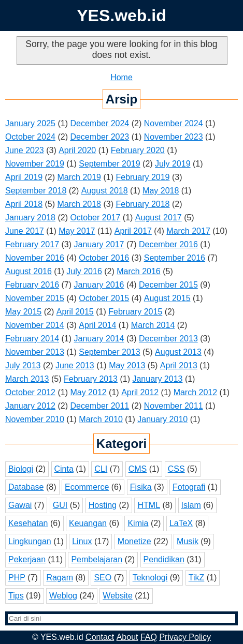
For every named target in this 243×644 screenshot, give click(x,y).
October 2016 (104, 258)
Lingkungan (30, 541)
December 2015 (168, 285)
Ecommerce (87, 487)
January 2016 (99, 285)
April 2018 (24, 204)
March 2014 (153, 325)
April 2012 (140, 392)
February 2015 (135, 312)
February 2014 (32, 339)
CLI (101, 469)
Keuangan (88, 523)
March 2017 (188, 231)
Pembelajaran (97, 559)
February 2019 (142, 177)
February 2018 (142, 204)
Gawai (20, 505)
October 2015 (104, 298)
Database (26, 487)
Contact (100, 637)
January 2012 (30, 406)
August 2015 (167, 298)
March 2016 (139, 271)
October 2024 (30, 137)
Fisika (141, 487)
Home (121, 77)
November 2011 (174, 406)
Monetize (134, 541)
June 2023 (25, 150)
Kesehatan (28, 523)
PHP (17, 578)
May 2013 (127, 365)
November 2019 (35, 164)
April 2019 (24, 177)
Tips (16, 596)
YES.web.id (121, 16)
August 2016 (28, 271)
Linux (82, 541)
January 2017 (99, 244)
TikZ (197, 578)
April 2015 (75, 312)
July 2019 (173, 164)
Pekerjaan (27, 559)
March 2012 (196, 392)
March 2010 (101, 419)
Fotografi (189, 487)
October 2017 (95, 218)
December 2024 (99, 123)
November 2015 (35, 298)
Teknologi (150, 578)
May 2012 (88, 392)
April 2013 (179, 365)
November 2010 (35, 419)
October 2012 (30, 392)
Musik (188, 541)
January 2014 (99, 339)
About (127, 637)
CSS (176, 469)
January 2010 (162, 419)
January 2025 (30, 123)
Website (118, 596)
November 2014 (35, 325)
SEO (103, 578)
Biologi (21, 469)
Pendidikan (164, 559)
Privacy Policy (185, 637)
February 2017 (32, 244)
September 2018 (36, 191)
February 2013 (91, 379)
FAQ (149, 637)
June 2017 (25, 231)
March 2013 (27, 379)
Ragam (60, 578)
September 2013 (109, 352)
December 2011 (99, 406)
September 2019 (109, 164)
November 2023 (174, 137)
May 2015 (23, 312)
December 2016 (168, 244)
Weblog (63, 596)
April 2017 (133, 231)
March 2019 (80, 177)
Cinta (64, 469)
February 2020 (138, 150)
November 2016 (35, 258)
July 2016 (84, 271)
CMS (138, 469)
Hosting (103, 505)
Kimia (138, 523)
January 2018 (30, 218)
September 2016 (175, 258)
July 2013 (23, 365)
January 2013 (157, 379)
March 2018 (80, 204)
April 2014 (97, 325)
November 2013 (35, 352)
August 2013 (178, 352)
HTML (149, 505)
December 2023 (99, 137)
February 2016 (32, 285)
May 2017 (77, 231)
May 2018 (161, 191)
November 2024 (174, 123)
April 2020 (77, 150)
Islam (191, 505)
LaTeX (181, 523)
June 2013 (75, 365)
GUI (60, 505)
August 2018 (105, 191)
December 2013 (168, 339)
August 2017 (159, 218)
